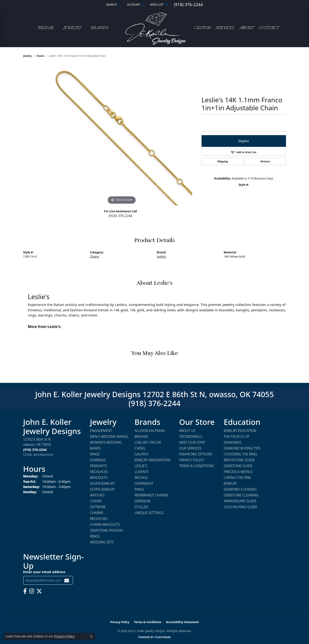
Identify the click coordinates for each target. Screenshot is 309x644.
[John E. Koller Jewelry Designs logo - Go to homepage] (155, 28)
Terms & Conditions (197, 466)
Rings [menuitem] (95, 454)
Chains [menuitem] (96, 501)
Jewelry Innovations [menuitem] (153, 460)
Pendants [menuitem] (99, 466)
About (246, 28)
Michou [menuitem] (141, 478)
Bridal (46, 28)
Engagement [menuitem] (101, 431)
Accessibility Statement (182, 622)
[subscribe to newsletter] (67, 580)
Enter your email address (44, 572)
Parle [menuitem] (139, 489)
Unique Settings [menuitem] (149, 513)
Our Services (191, 448)
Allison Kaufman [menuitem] (150, 431)
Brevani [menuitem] (141, 436)
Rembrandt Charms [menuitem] (152, 495)
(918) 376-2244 (121, 216)
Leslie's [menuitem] (141, 466)
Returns (265, 161)
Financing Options (196, 454)
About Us (187, 431)
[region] (122, 135)
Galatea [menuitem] (142, 454)
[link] (188, 5)
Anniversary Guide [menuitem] (240, 501)
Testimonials (191, 436)
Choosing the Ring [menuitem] (240, 454)
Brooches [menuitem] (99, 519)
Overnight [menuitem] (144, 483)
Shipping (222, 161)
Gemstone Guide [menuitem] (238, 466)
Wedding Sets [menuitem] (102, 542)
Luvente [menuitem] (142, 472)
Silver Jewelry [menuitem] (102, 483)
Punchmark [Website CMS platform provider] (163, 637)
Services (225, 28)
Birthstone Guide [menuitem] (239, 460)
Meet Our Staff (192, 442)
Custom (202, 28)
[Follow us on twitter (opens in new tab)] (39, 591)
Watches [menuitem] (97, 495)
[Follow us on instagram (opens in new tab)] (32, 591)
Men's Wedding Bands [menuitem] (109, 436)
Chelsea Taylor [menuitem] (148, 442)
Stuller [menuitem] (141, 507)
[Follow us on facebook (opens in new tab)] (25, 591)
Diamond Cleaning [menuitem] (240, 489)
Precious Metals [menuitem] (238, 472)
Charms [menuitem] (97, 513)
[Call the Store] (35, 450)
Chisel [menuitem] (140, 448)
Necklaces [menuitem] (99, 472)
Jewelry (72, 28)
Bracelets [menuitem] (99, 478)
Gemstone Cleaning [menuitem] (241, 495)
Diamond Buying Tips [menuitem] (242, 448)
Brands (99, 28)
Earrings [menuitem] (98, 460)
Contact (268, 28)
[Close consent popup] (91, 636)
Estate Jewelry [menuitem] (103, 489)
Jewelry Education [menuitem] (240, 431)
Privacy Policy (192, 460)
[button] (113, 5)
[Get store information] (38, 455)
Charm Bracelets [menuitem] (105, 524)
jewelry (28, 56)
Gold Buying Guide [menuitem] (241, 507)
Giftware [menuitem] (98, 507)
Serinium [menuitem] (143, 501)
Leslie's (162, 257)
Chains (40, 56)
